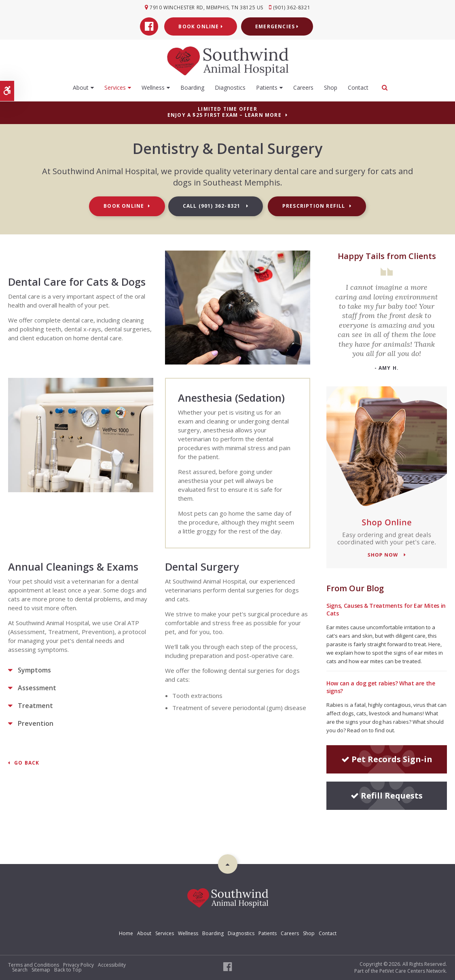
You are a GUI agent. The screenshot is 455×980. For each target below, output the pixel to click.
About (81, 87)
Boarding (192, 87)
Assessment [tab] (37, 688)
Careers (303, 87)
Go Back (27, 763)
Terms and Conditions (34, 965)
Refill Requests (387, 796)
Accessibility (112, 965)
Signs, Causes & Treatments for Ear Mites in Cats (386, 609)
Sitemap (41, 970)
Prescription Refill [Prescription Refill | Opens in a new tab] (314, 206)
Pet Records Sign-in (387, 759)
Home (126, 933)
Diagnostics (230, 87)
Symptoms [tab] (34, 670)
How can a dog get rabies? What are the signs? (381, 687)
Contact (358, 87)
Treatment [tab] (35, 706)
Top (228, 864)
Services (115, 87)
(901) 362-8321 (292, 7)
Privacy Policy (78, 965)
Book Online (201, 26)
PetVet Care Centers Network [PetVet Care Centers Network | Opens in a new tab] (413, 971)
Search (20, 970)
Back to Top (68, 970)
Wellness (153, 87)
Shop (331, 87)
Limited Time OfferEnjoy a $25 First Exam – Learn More (224, 112)
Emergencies (277, 26)
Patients (267, 87)
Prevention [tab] (36, 723)
